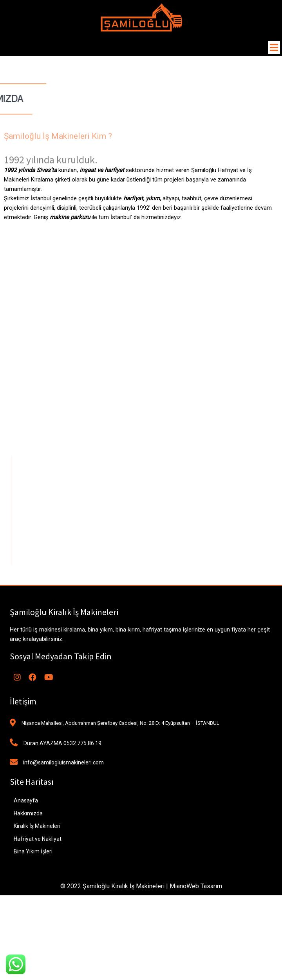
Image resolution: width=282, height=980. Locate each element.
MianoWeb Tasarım (196, 886)
